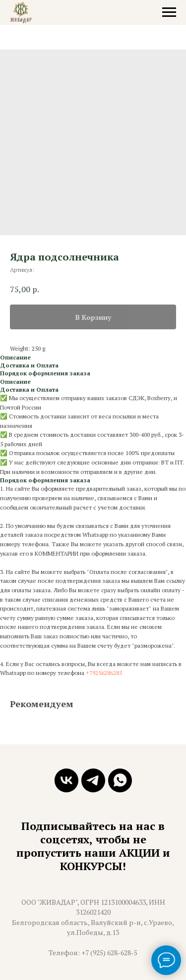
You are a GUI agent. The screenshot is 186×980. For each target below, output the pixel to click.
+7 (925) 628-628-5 (109, 953)
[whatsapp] (120, 780)
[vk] (66, 780)
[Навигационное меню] (169, 12)
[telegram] (93, 780)
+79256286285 (104, 673)
